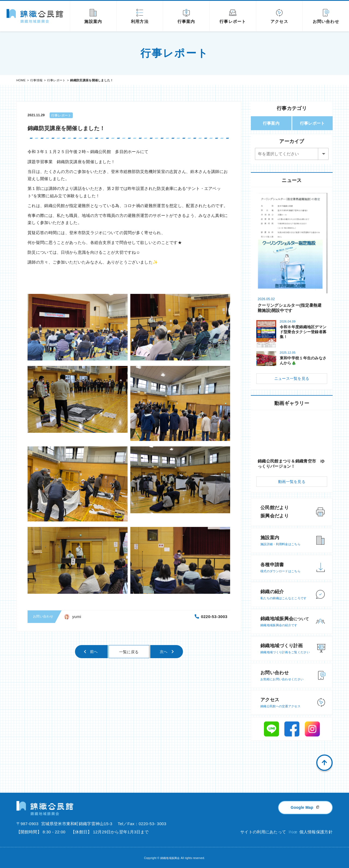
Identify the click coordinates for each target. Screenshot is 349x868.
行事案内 (271, 123)
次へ (164, 652)
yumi (77, 617)
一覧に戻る (129, 652)
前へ (94, 652)
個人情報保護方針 (316, 832)
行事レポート (56, 80)
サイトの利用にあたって (263, 832)
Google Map (302, 807)
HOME (21, 80)
